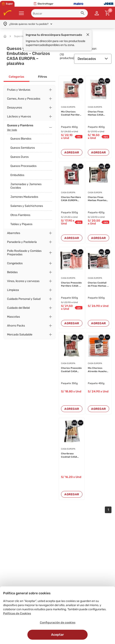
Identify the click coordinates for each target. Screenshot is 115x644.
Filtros (42, 77)
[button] (83, 14)
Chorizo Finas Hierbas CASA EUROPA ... (96, 113)
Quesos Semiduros (23, 148)
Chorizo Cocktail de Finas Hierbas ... (98, 284)
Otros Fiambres (20, 215)
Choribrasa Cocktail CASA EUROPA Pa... (69, 455)
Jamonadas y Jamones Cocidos (26, 186)
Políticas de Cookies (17, 613)
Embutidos (17, 175)
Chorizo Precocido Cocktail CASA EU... (71, 370)
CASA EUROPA (68, 107)
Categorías (16, 77)
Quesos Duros (20, 157)
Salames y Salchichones (27, 206)
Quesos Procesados (23, 166)
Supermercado (21, 36)
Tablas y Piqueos (21, 224)
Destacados (93, 59)
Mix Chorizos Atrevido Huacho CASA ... (97, 370)
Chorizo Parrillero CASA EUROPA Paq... (71, 199)
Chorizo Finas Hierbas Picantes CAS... (97, 199)
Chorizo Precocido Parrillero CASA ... (71, 284)
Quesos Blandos (21, 139)
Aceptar (57, 635)
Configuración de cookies (58, 623)
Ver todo (12, 130)
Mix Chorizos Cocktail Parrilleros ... (72, 113)
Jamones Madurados (24, 197)
